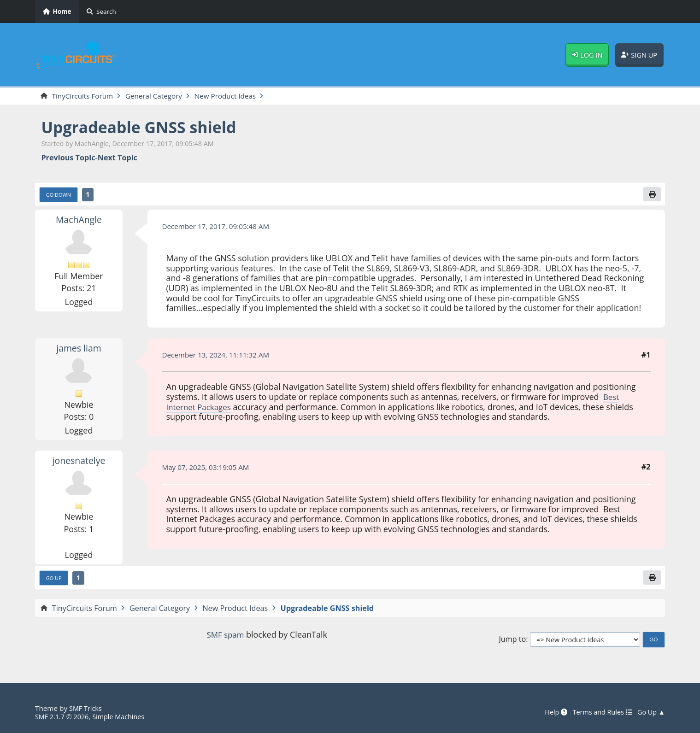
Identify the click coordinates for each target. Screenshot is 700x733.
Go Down (60, 196)
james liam (79, 349)
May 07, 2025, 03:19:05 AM (208, 469)
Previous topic (68, 158)
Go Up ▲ (650, 712)
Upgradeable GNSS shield (145, 128)
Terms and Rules (598, 712)
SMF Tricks (86, 708)
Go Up (55, 580)
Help (550, 712)
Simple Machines (124, 716)
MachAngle (79, 221)
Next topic (118, 158)
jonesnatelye (79, 462)
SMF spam (225, 637)
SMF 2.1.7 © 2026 (64, 716)
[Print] (652, 195)
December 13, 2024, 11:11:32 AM (219, 356)
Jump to (512, 642)
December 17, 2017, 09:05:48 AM (219, 228)
